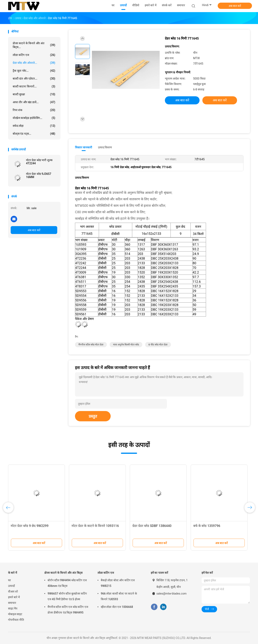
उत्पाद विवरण (105, 147)
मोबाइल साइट (15, 614)
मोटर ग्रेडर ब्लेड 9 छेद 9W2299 (30, 526)
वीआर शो (13, 592)
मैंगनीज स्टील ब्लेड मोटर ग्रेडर (91, 345)
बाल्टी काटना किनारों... (34, 86)
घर (9, 580)
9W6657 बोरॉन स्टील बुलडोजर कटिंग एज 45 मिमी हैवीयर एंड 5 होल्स (67, 596)
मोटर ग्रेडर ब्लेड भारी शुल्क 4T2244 (39, 162)
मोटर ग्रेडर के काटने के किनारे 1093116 (95, 526)
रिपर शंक (34, 110)
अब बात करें (235, 6)
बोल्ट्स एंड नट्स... (34, 134)
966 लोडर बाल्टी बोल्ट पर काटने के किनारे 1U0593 (119, 596)
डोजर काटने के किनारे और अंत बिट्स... (34, 45)
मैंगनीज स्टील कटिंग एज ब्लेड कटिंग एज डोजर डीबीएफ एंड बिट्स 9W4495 (68, 610)
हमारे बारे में (14, 597)
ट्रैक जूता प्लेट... (34, 71)
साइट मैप (13, 608)
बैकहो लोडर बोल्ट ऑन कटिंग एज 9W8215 (118, 583)
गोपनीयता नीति (16, 620)
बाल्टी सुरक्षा (34, 94)
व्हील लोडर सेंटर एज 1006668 (117, 607)
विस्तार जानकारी (84, 147)
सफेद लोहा (34, 126)
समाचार (12, 603)
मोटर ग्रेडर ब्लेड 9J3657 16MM (39, 175)
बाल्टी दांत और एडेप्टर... (34, 79)
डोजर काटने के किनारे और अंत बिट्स (63, 573)
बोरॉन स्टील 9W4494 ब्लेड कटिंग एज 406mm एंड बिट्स (67, 583)
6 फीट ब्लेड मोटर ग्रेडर (158, 345)
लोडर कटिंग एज (34, 55)
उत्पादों (11, 586)
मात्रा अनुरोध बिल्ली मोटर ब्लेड (126, 345)
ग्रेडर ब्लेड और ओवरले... (34, 63)
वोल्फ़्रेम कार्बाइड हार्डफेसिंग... (34, 118)
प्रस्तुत (93, 416)
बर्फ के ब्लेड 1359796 (207, 526)
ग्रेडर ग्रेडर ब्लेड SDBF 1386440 (152, 526)
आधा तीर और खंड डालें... (34, 102)
